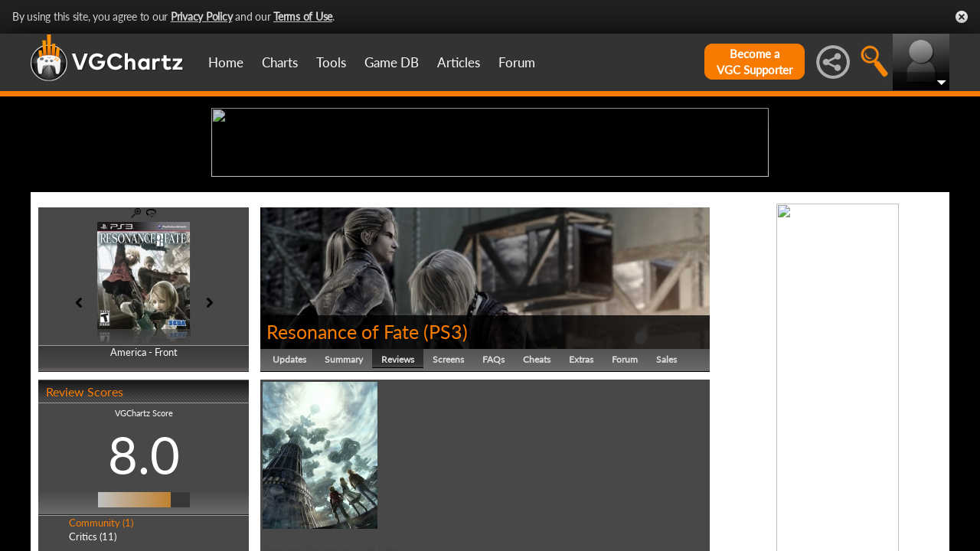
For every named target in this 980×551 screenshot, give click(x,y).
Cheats (537, 478)
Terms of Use (303, 16)
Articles (459, 62)
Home (226, 62)
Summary (344, 478)
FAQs (493, 478)
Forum (517, 62)
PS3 (446, 450)
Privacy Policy (202, 16)
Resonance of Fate (343, 450)
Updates (289, 478)
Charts (280, 62)
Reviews (398, 478)
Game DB (392, 62)
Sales (666, 478)
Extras (581, 478)
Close (962, 17)
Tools (331, 62)
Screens (448, 478)
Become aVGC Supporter (755, 62)
